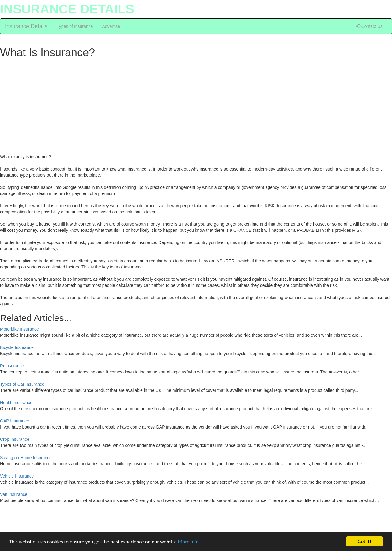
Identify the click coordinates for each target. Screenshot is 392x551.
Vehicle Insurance (17, 476)
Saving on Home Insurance (26, 458)
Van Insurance (14, 494)
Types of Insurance (75, 26)
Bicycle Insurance (17, 347)
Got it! (364, 541)
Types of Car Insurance (22, 384)
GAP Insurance (15, 421)
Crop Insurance (15, 439)
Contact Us (369, 26)
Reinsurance (12, 366)
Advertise (111, 26)
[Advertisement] (184, 105)
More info (188, 542)
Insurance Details (26, 26)
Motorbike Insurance (19, 329)
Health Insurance (16, 403)
